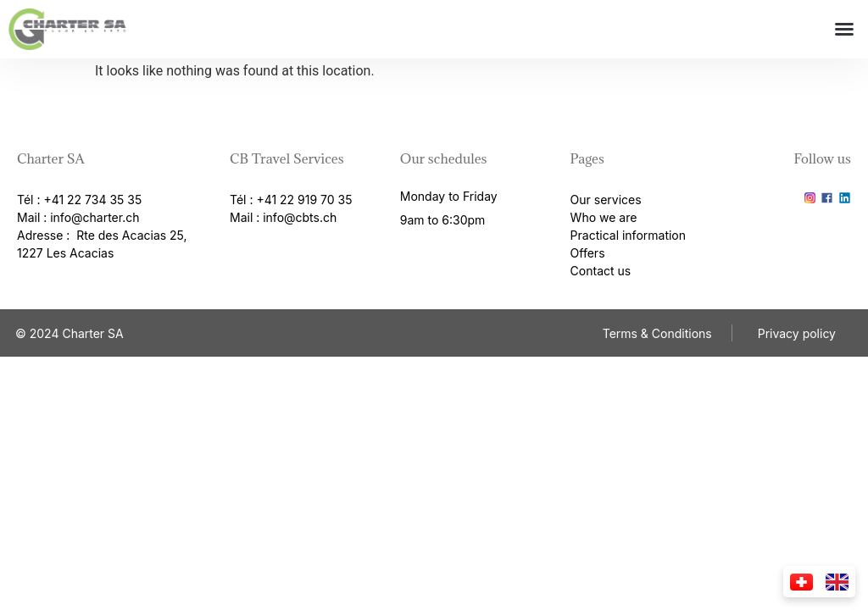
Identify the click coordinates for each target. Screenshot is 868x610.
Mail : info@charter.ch (78, 217)
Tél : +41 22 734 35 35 (79, 200)
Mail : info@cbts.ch (283, 217)
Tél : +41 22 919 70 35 (291, 200)
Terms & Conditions (657, 333)
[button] (844, 29)
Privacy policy (797, 333)
